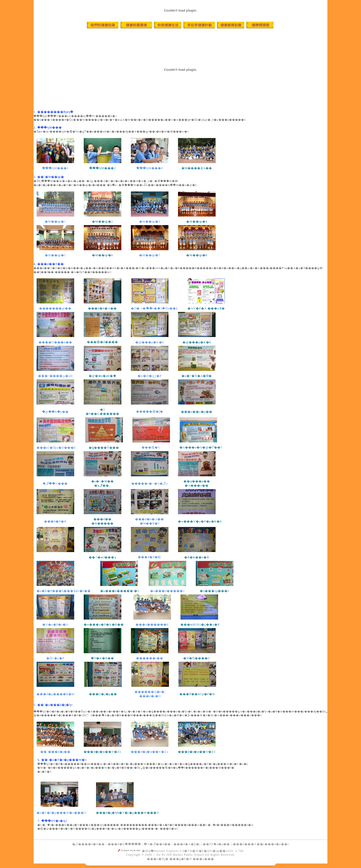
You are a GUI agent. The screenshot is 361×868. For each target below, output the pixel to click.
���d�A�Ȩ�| (187, 844)
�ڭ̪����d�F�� (88, 844)
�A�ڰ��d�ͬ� (157, 844)
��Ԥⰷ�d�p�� (216, 844)
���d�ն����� (124, 844)
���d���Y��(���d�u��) (261, 844)
